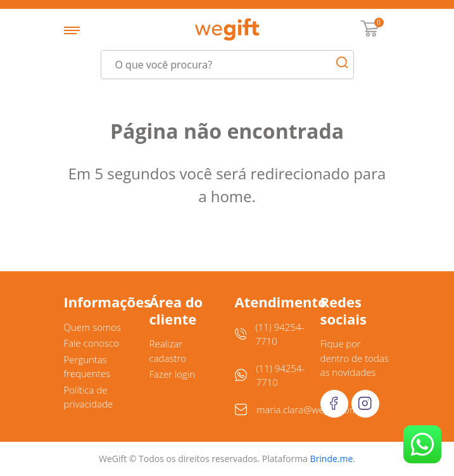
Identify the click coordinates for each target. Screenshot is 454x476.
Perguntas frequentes (87, 367)
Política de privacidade (89, 397)
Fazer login (173, 374)
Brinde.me (332, 459)
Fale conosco (92, 343)
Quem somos (93, 327)
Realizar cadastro (168, 351)
